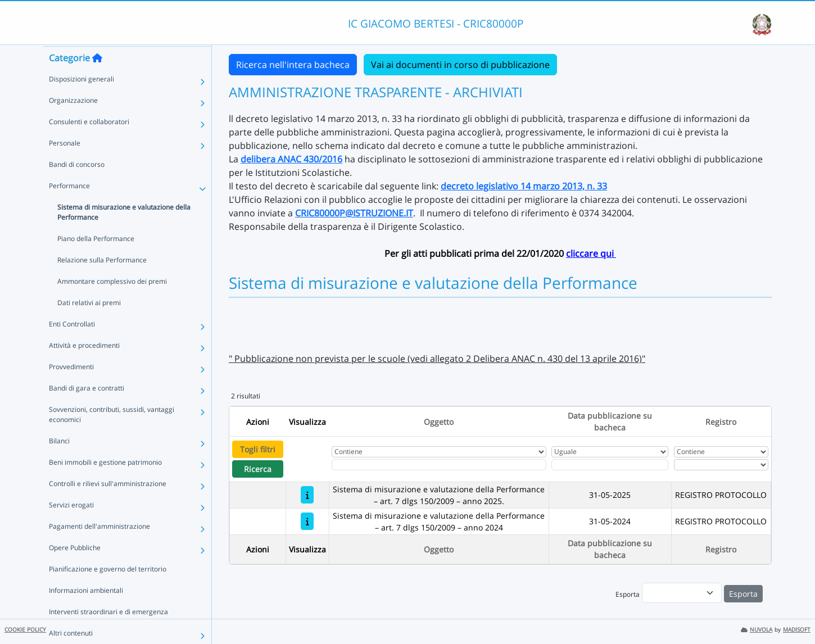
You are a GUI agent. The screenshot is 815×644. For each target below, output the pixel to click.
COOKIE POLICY (25, 630)
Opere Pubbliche (75, 569)
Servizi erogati (71, 526)
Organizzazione (73, 122)
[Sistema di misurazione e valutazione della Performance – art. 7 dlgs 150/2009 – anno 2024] (307, 521)
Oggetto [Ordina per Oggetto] (439, 422)
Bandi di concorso (77, 186)
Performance (69, 207)
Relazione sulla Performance (102, 281)
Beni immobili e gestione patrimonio (105, 484)
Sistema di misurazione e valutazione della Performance (124, 233)
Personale (65, 164)
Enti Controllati (72, 345)
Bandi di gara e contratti (87, 409)
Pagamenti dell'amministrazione (99, 548)
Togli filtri (258, 449)
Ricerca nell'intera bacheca (293, 65)
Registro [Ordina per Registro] (721, 422)
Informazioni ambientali (86, 612)
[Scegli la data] (610, 465)
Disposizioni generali (81, 100)
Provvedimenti (71, 388)
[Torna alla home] (97, 79)
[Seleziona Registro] (721, 465)
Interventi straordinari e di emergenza (108, 633)
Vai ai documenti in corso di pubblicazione (460, 65)
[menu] (682, 593)
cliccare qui (591, 253)
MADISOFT (797, 630)
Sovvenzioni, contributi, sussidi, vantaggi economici (112, 436)
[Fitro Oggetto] (439, 465)
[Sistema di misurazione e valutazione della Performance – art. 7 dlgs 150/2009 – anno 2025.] (307, 495)
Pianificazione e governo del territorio (108, 590)
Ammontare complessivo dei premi (112, 303)
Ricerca (258, 469)
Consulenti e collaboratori (89, 143)
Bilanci (59, 462)
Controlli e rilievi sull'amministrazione (108, 505)
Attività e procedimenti (84, 367)
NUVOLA (757, 630)
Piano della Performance (96, 260)
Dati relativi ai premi (89, 324)
